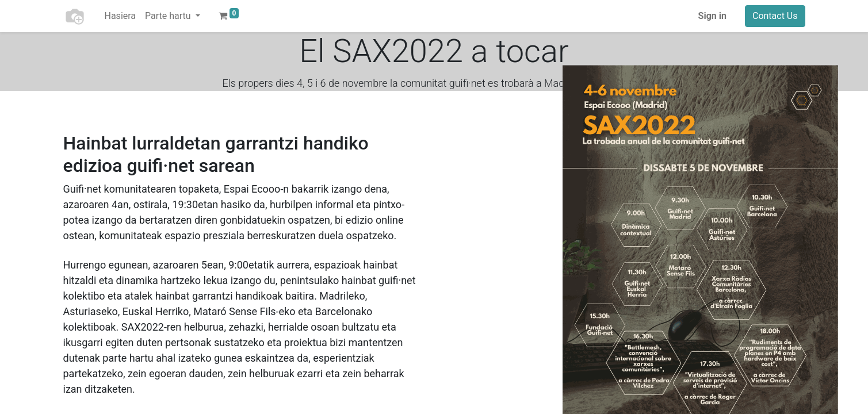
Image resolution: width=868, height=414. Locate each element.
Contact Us (775, 16)
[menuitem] (121, 16)
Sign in (712, 16)
